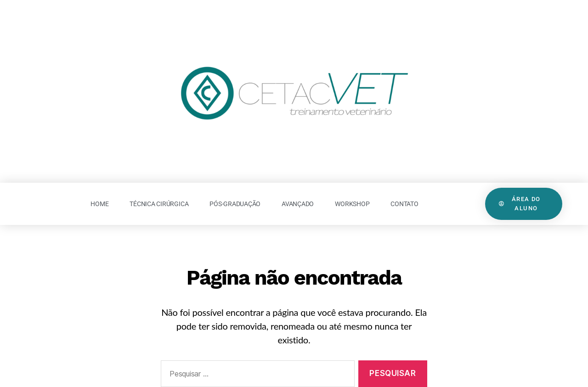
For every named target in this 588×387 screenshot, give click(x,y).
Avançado (298, 204)
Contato (404, 204)
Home (99, 204)
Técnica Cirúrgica (159, 204)
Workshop (352, 204)
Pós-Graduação (235, 204)
